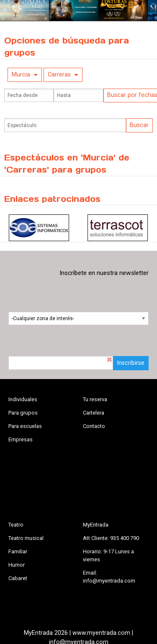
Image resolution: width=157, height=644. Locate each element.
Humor (17, 565)
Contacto (94, 426)
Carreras (59, 75)
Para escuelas (25, 426)
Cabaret (18, 578)
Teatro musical (26, 538)
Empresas (21, 439)
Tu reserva (95, 399)
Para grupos (23, 413)
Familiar (18, 551)
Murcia (21, 75)
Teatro (16, 525)
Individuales (23, 399)
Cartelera (94, 413)
